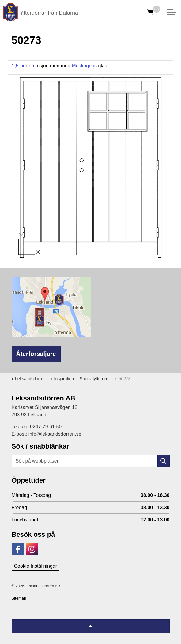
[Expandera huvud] (172, 12)
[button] (164, 461)
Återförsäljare (36, 354)
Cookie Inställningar (36, 566)
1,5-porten (24, 66)
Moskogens (85, 66)
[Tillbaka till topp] (91, 626)
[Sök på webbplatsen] (91, 461)
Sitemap (19, 598)
